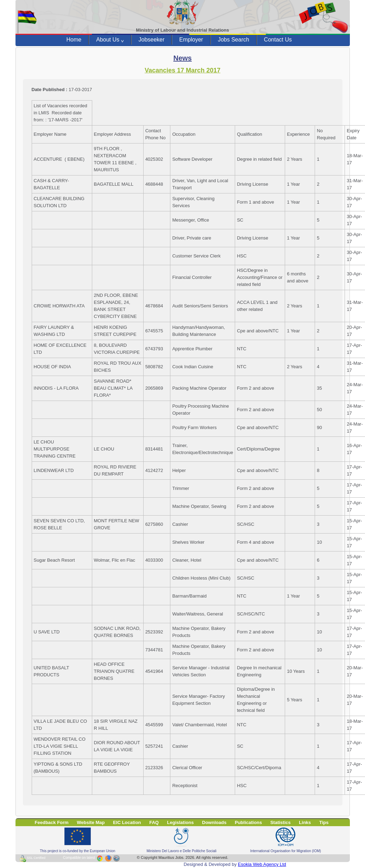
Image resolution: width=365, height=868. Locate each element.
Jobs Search (234, 40)
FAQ (154, 822)
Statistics (281, 822)
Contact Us (278, 40)
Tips (324, 822)
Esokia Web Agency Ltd (262, 864)
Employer (191, 40)
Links (305, 822)
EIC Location (127, 822)
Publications (248, 822)
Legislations (181, 822)
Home (74, 40)
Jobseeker (152, 40)
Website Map (91, 822)
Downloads (214, 822)
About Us (110, 40)
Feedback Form (52, 822)
